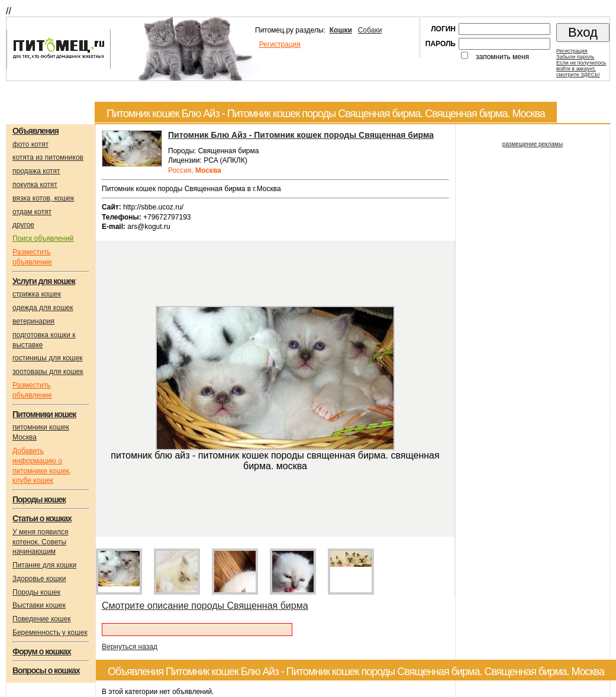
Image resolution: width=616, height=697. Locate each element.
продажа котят (36, 171)
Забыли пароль (575, 57)
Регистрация (280, 44)
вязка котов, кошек (43, 198)
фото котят (30, 144)
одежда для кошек (43, 308)
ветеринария (33, 321)
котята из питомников (48, 157)
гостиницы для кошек (48, 358)
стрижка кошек (37, 294)
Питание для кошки (44, 565)
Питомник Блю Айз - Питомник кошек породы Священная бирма (301, 135)
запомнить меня (502, 57)
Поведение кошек (42, 619)
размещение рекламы (533, 144)
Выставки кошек (39, 605)
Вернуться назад (130, 647)
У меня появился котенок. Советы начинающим (41, 542)
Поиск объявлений (43, 238)
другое (23, 225)
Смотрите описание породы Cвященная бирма (205, 606)
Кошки (341, 30)
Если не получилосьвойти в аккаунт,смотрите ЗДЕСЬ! (581, 69)
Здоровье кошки (39, 579)
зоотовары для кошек (48, 372)
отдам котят (32, 212)
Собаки (370, 30)
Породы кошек (36, 592)
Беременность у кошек (50, 633)
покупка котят (35, 185)
